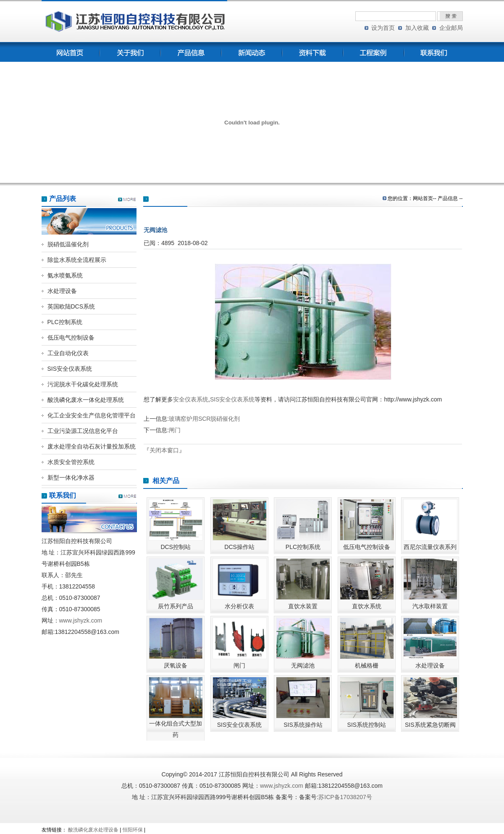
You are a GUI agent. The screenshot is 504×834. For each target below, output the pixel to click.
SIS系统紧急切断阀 (430, 725)
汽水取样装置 (430, 606)
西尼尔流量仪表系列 (430, 547)
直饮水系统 (367, 606)
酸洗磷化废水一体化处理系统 (86, 400)
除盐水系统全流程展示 (77, 260)
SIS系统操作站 (303, 725)
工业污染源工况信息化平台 (83, 431)
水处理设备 (62, 291)
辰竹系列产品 (176, 606)
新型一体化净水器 (71, 478)
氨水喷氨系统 (65, 275)
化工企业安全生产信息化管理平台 (92, 415)
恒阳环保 (133, 830)
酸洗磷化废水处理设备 (93, 830)
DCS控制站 (176, 547)
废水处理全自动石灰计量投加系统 (92, 446)
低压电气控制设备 (71, 338)
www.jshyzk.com (81, 620)
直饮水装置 (303, 606)
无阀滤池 (303, 665)
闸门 (175, 430)
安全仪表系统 (191, 399)
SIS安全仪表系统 (70, 369)
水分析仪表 (239, 606)
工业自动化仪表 (68, 353)
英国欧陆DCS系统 (71, 306)
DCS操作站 (239, 547)
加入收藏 (417, 28)
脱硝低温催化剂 (68, 244)
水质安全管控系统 (71, 462)
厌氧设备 (176, 665)
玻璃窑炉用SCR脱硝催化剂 (205, 419)
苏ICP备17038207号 (345, 797)
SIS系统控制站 (367, 725)
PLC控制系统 (65, 322)
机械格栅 (367, 665)
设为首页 (383, 28)
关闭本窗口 (164, 450)
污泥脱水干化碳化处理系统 (83, 384)
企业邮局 (451, 28)
